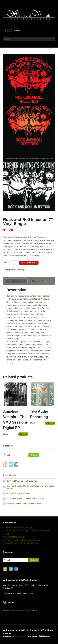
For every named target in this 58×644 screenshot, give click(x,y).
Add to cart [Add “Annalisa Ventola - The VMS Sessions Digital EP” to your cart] (23, 434)
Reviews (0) (38, 281)
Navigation (51, 8)
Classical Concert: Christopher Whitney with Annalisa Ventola (30, 487)
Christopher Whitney (39, 299)
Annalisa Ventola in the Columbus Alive (24, 504)
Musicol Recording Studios (28, 348)
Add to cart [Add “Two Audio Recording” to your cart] (50, 423)
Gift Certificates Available (18, 493)
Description (12, 281)
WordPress (20, 636)
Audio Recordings (18, 270)
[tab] (16, 281)
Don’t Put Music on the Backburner (22, 481)
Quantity (7, 263)
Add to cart (29, 263)
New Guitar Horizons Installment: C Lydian (25, 499)
